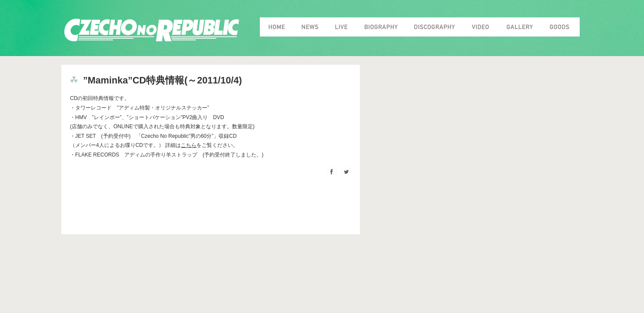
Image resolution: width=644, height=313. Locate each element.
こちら (189, 145)
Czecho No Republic (152, 30)
